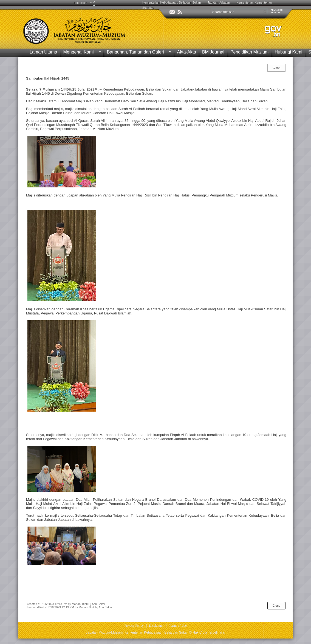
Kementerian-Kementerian (254, 2)
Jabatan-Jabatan (219, 2)
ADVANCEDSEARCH (277, 11)
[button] (265, 12)
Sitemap (148, 8)
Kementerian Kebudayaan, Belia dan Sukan (172, 2)
